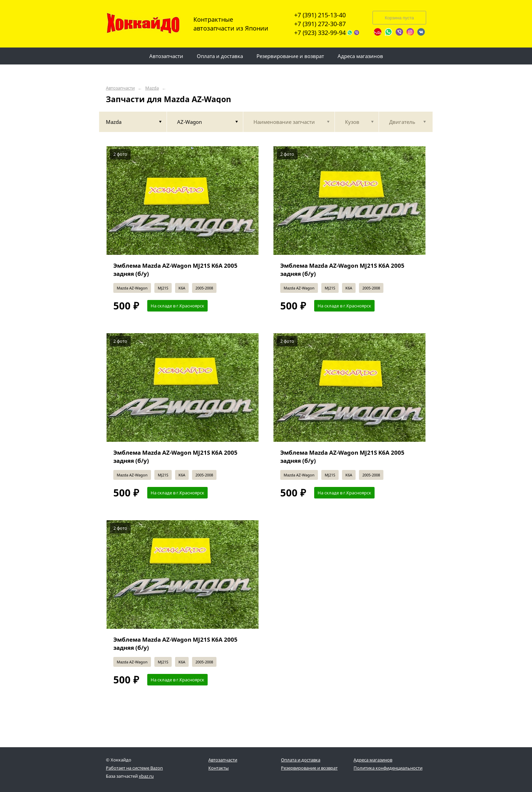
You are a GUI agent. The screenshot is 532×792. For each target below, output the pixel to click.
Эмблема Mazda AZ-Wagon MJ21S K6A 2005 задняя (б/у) (175, 270)
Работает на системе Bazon (134, 768)
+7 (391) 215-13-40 (320, 15)
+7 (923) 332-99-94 (320, 33)
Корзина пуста (399, 18)
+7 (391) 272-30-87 (320, 24)
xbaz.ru (146, 776)
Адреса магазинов (373, 760)
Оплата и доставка (301, 760)
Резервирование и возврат (309, 768)
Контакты (218, 768)
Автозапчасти (120, 88)
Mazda (152, 88)
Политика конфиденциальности (388, 768)
